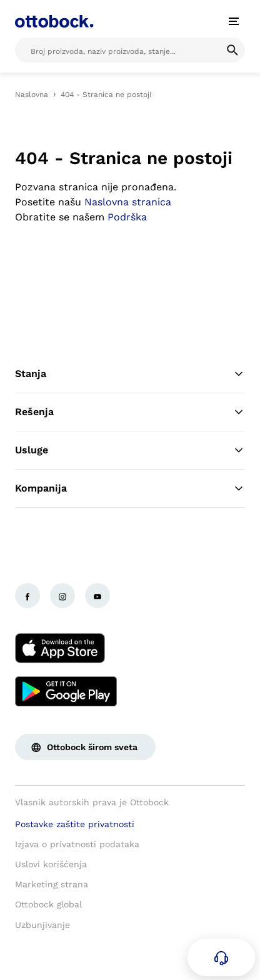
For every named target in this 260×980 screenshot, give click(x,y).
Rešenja (130, 412)
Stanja (130, 374)
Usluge (130, 450)
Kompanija (130, 488)
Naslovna (32, 95)
